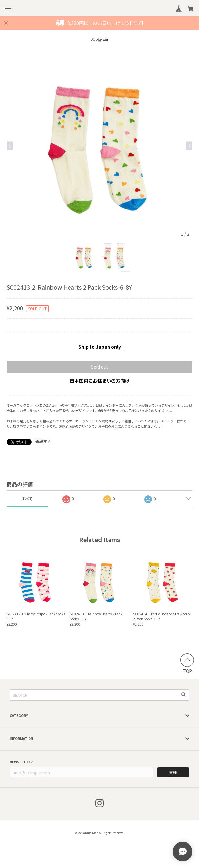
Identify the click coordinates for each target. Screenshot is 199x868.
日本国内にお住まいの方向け (100, 381)
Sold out (100, 367)
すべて (27, 499)
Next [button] (189, 145)
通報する (43, 441)
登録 (173, 772)
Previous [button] (10, 145)
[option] (99, 145)
